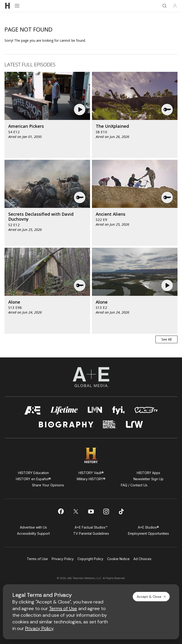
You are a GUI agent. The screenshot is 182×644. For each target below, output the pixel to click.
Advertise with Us (33, 527)
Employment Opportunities (148, 533)
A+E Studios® (148, 527)
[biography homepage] (66, 424)
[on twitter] (76, 512)
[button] (80, 110)
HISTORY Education (33, 473)
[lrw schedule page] (134, 424)
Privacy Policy (63, 559)
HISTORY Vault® (91, 473)
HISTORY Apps (148, 473)
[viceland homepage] (146, 410)
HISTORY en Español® (33, 479)
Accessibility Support (33, 533)
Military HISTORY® (91, 479)
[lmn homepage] (95, 410)
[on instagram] (106, 512)
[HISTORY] (8, 6)
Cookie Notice (118, 559)
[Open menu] (17, 6)
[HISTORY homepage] (91, 455)
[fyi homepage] (119, 410)
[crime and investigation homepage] (109, 424)
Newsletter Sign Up (148, 479)
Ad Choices (142, 559)
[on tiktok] (121, 512)
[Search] (164, 6)
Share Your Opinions (48, 485)
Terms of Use (37, 559)
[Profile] (175, 6)
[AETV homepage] (33, 410)
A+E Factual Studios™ (91, 527)
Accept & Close (152, 597)
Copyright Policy (90, 559)
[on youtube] (91, 512)
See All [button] (166, 339)
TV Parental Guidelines (91, 533)
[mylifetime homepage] (64, 410)
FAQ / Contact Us (134, 485)
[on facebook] (61, 511)
